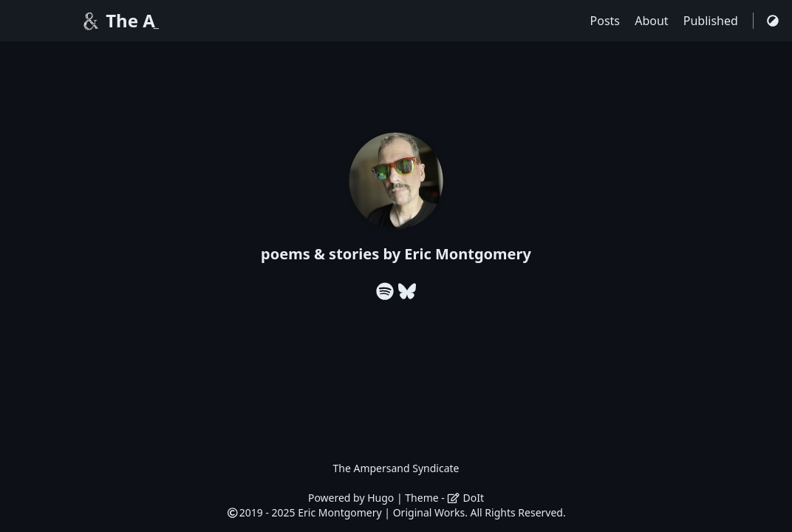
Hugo (380, 498)
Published (712, 21)
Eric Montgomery (339, 512)
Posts (607, 21)
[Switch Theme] (773, 21)
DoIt (465, 498)
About (653, 21)
